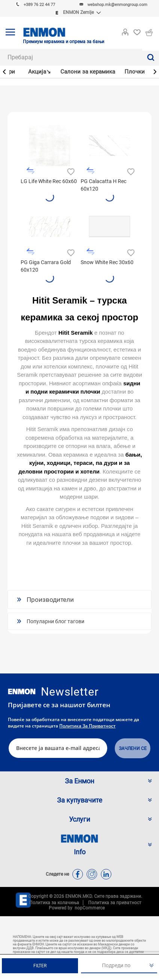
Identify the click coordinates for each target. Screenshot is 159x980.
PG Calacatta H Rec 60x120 (103, 185)
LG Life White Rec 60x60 (49, 181)
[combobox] (71, 57)
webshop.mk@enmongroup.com (117, 5)
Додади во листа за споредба (31, 171)
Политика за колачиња (54, 903)
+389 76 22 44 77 (39, 5)
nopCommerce (88, 908)
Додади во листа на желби (70, 171)
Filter (40, 966)
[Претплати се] (58, 748)
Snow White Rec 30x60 (107, 262)
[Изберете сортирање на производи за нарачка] (119, 966)
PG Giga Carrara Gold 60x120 (46, 266)
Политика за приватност (87, 726)
